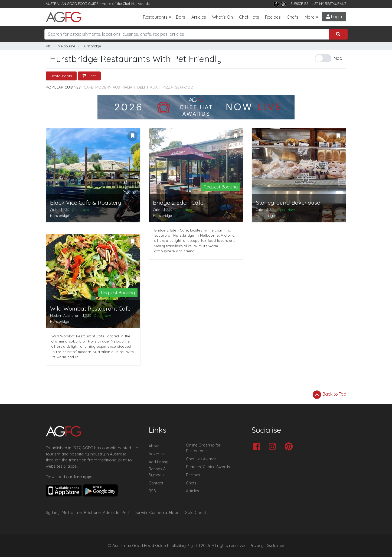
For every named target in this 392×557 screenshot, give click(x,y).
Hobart (176, 512)
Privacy (257, 546)
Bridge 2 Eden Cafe (178, 203)
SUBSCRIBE (299, 4)
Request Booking (221, 187)
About (154, 446)
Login (334, 17)
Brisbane (92, 512)
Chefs (293, 17)
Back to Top (329, 395)
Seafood (184, 87)
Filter (89, 76)
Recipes (273, 17)
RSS (152, 491)
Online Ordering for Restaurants (203, 448)
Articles (199, 17)
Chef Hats (249, 17)
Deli (141, 87)
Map (338, 58)
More (310, 17)
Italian (154, 87)
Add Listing (159, 462)
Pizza (168, 87)
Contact (156, 483)
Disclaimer (275, 546)
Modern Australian (115, 87)
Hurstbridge (91, 46)
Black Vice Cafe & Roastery (86, 203)
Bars (181, 17)
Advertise (157, 454)
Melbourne (66, 46)
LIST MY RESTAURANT (329, 4)
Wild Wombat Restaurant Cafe (90, 309)
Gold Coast (195, 512)
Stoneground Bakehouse (288, 203)
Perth (127, 512)
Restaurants (155, 17)
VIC (48, 46)
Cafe (88, 87)
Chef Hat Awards (136, 4)
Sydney (53, 512)
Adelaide (111, 512)
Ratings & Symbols (157, 472)
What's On (222, 17)
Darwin (140, 512)
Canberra (158, 512)
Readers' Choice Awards (208, 467)
